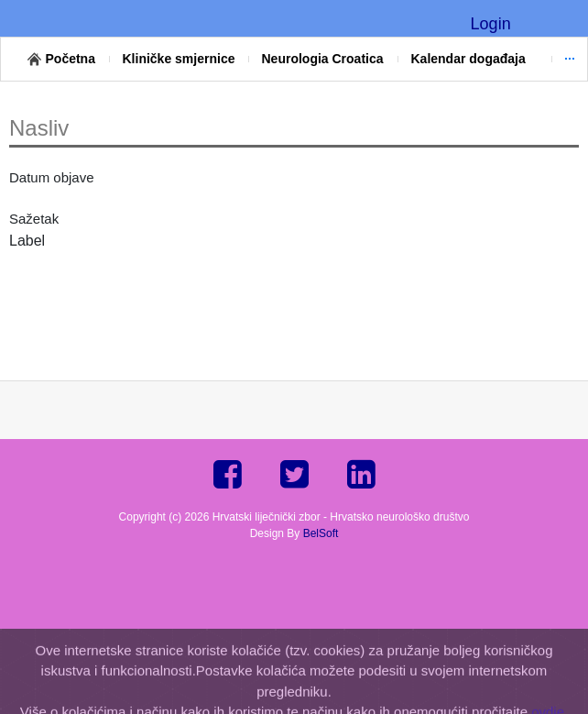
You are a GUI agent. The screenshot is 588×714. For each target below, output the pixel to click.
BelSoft (321, 533)
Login (491, 24)
